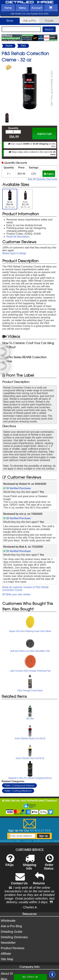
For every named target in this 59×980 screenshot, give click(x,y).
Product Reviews (13, 948)
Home (8, 8)
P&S (23, 46)
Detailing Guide (12, 932)
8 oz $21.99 (25, 199)
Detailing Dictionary (14, 937)
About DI (7, 974)
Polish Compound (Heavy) (19, 785)
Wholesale (8, 921)
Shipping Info (30, 864)
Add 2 (49, 174)
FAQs (10, 862)
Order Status (49, 864)
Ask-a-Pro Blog (11, 926)
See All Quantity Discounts (43, 179)
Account (37, 8)
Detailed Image (30, 2)
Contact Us (19, 881)
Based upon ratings (14, 253)
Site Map (7, 959)
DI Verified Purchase (17, 488)
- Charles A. (29, 907)
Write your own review (16, 594)
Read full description (18, 237)
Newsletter (8, 943)
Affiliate (6, 954)
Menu (22, 8)
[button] (52, 975)
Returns (39, 881)
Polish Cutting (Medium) (18, 791)
